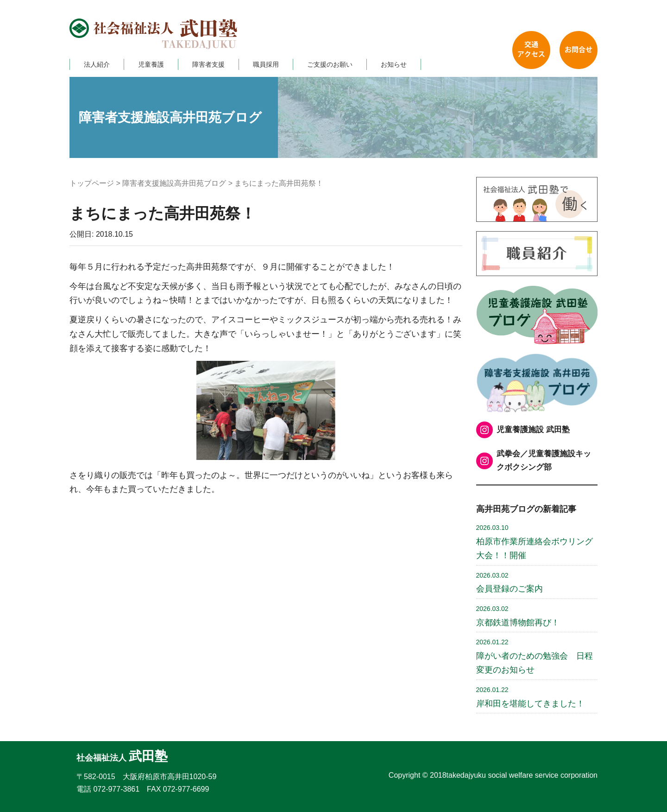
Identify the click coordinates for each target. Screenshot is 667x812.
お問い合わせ (579, 50)
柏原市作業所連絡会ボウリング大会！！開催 (535, 542)
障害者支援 (208, 64)
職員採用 (266, 64)
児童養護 (151, 64)
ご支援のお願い (330, 64)
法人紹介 (97, 64)
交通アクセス (531, 50)
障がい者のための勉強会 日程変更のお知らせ (535, 656)
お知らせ (394, 64)
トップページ (92, 183)
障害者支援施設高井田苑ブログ (174, 183)
